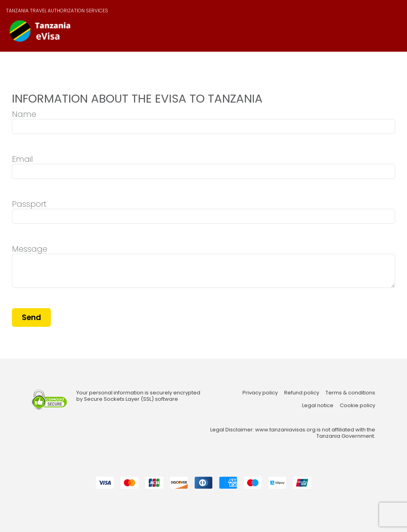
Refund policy (302, 393)
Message (30, 249)
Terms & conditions (350, 393)
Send (31, 317)
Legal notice (318, 406)
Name (24, 114)
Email (22, 159)
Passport (29, 204)
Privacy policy (260, 393)
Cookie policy (358, 406)
